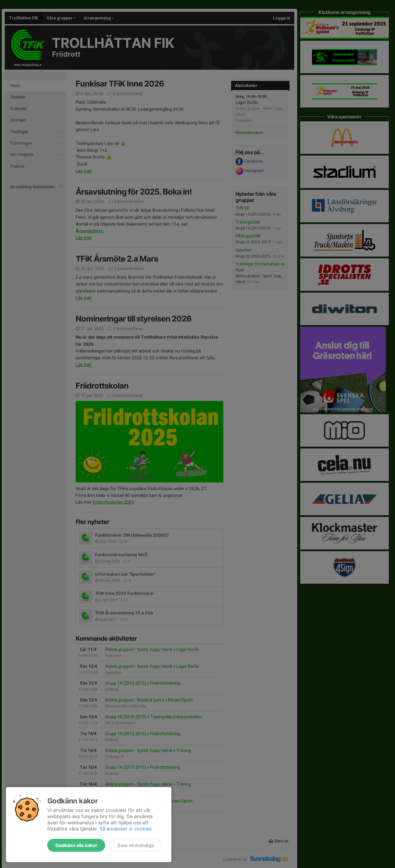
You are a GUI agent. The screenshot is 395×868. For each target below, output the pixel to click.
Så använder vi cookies (126, 829)
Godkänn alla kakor (76, 845)
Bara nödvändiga (136, 845)
